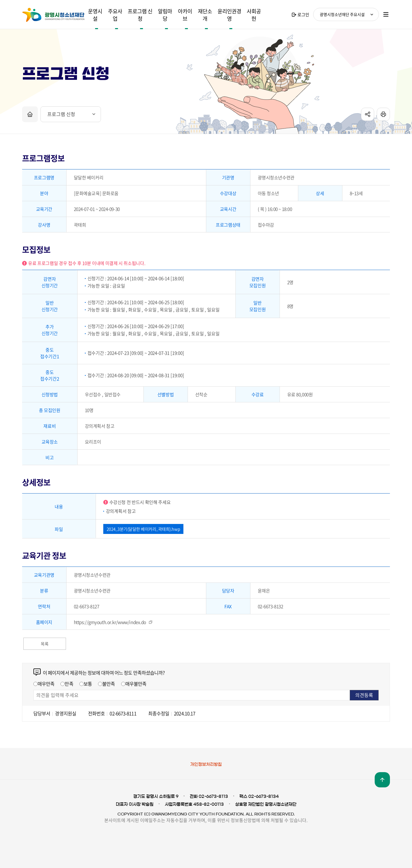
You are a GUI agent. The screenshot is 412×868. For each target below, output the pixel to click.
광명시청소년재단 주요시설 (342, 14)
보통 (88, 684)
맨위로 (382, 780)
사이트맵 (386, 14)
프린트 (383, 117)
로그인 (303, 14)
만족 (69, 684)
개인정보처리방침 (206, 764)
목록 (45, 644)
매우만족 (46, 684)
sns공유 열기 (368, 117)
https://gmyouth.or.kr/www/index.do (110, 622)
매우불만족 (136, 684)
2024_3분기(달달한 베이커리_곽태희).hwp (143, 529)
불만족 (109, 684)
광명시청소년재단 (53, 15)
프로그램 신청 (61, 117)
